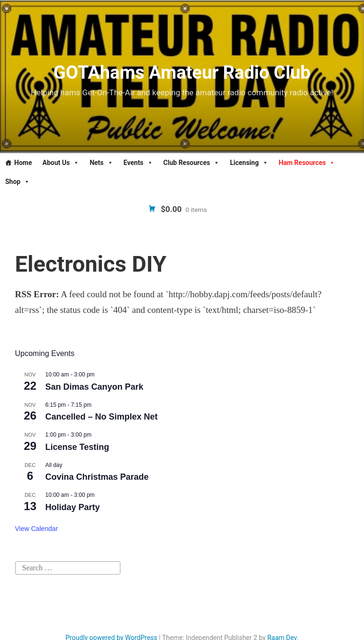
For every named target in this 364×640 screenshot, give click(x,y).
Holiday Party (73, 507)
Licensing (249, 163)
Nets (101, 163)
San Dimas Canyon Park (95, 387)
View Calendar (37, 529)
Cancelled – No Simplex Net (102, 417)
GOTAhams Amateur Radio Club (182, 73)
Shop (18, 182)
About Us (61, 163)
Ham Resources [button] (307, 163)
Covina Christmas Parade (97, 477)
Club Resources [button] (192, 163)
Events (138, 163)
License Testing (77, 447)
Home (23, 163)
